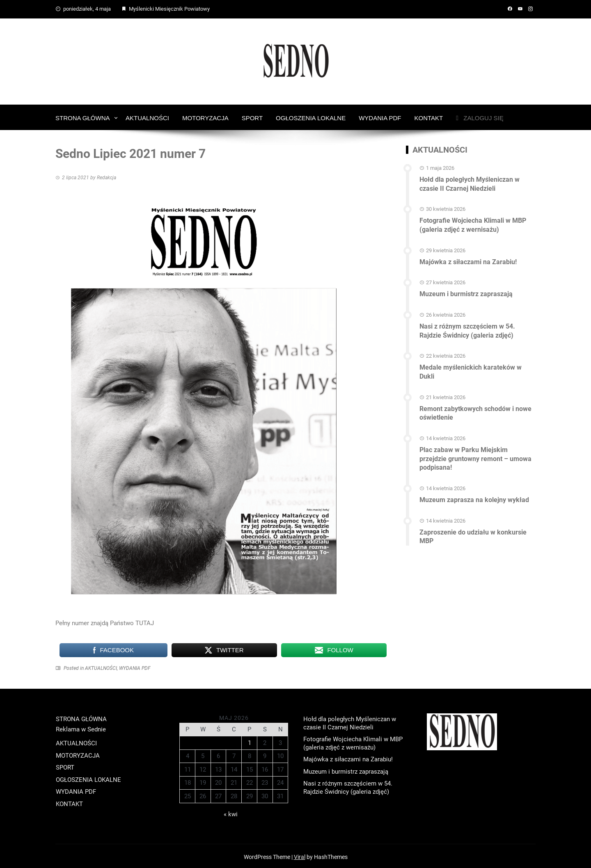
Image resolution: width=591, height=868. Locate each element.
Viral (300, 855)
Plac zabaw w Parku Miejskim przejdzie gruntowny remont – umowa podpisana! (475, 451)
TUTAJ (145, 621)
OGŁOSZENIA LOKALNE (311, 116)
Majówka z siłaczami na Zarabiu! (468, 258)
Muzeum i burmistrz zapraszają (466, 290)
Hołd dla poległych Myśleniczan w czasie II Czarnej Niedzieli (470, 182)
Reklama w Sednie (81, 728)
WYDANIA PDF (380, 116)
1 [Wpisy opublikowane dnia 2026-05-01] (250, 741)
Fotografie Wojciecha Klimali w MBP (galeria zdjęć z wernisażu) (473, 222)
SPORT (252, 116)
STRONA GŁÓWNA (83, 116)
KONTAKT (429, 116)
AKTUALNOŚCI (147, 116)
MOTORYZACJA (205, 116)
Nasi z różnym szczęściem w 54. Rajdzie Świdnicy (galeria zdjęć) (467, 326)
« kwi (231, 813)
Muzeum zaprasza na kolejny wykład (474, 492)
